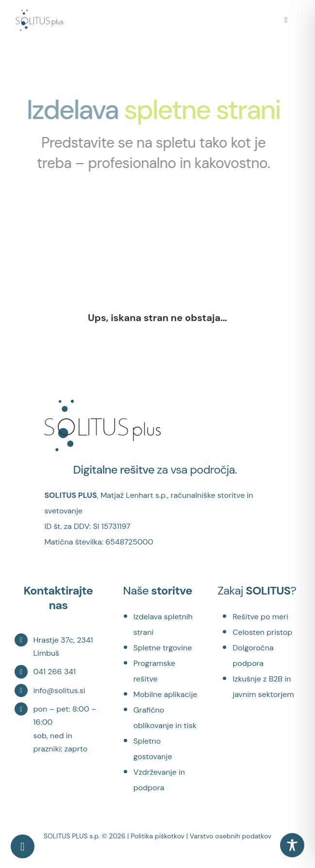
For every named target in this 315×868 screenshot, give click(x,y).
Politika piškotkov (157, 836)
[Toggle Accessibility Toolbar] (292, 845)
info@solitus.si (59, 690)
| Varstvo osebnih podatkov (229, 836)
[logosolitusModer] (39, 15)
